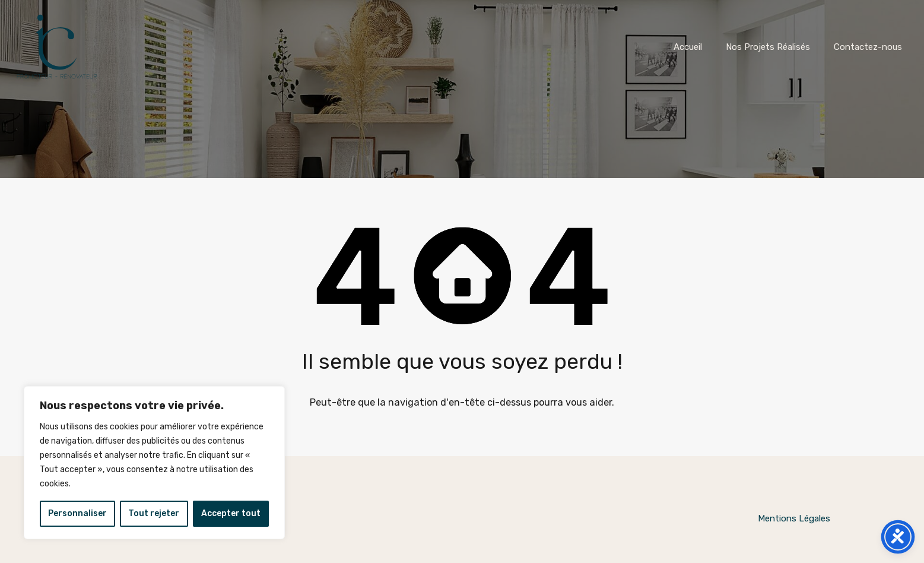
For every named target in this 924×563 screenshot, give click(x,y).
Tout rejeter (154, 513)
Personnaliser (77, 513)
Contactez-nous (868, 47)
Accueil (688, 47)
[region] (154, 463)
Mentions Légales (794, 518)
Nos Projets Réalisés (768, 47)
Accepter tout (231, 513)
